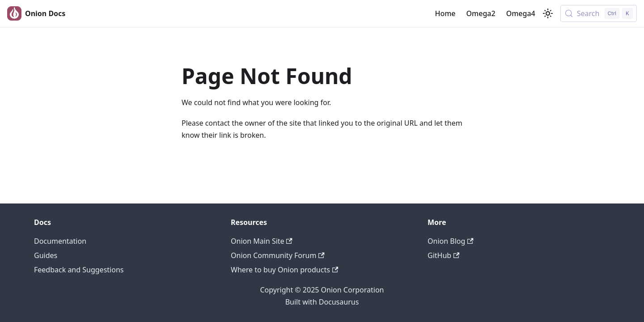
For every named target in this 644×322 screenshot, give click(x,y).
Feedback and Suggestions (79, 270)
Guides (46, 255)
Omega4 (521, 13)
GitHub (443, 255)
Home (445, 13)
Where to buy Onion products (284, 270)
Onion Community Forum (278, 255)
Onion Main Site (262, 241)
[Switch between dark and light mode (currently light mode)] (548, 13)
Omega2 (481, 13)
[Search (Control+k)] (599, 13)
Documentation (60, 241)
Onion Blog (451, 241)
